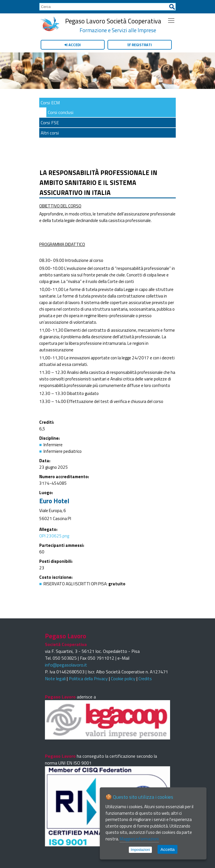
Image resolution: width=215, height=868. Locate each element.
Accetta (168, 849)
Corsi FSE (50, 123)
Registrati (140, 45)
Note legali (55, 678)
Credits (145, 678)
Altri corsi (50, 133)
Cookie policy (123, 678)
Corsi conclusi (61, 112)
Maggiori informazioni (139, 839)
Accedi (73, 45)
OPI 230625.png (54, 536)
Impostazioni (140, 850)
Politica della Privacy (88, 678)
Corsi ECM (50, 103)
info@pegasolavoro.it (66, 665)
